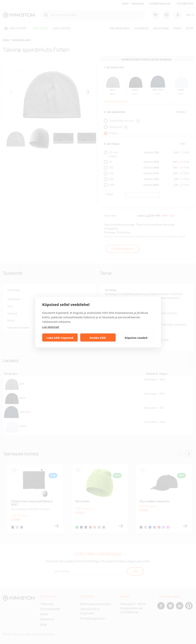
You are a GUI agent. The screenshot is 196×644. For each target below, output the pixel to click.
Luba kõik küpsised (60, 337)
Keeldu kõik (98, 337)
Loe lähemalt (51, 327)
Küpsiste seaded (136, 337)
